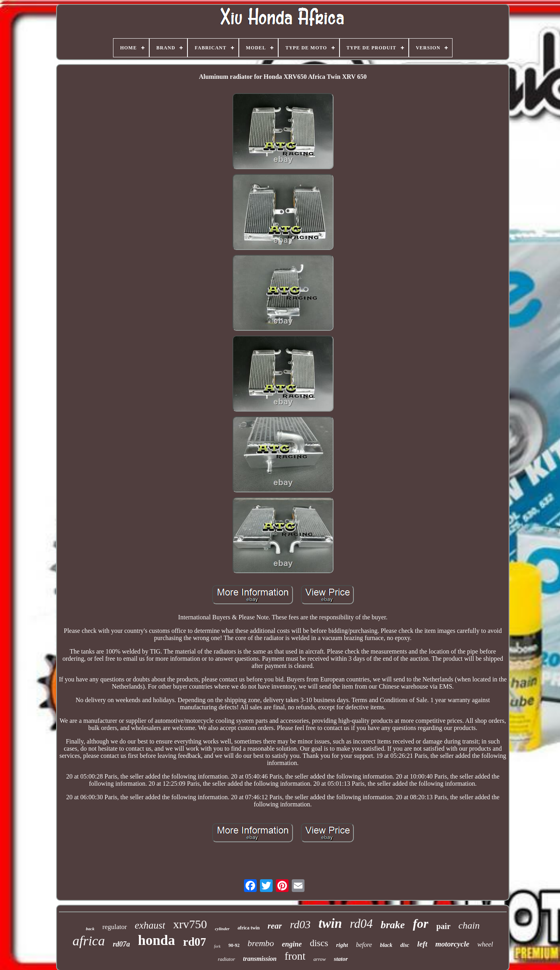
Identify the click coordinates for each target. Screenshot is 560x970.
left (422, 944)
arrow (319, 959)
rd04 (361, 924)
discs (319, 943)
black (386, 945)
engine (292, 944)
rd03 (300, 924)
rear (275, 926)
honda (156, 940)
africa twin (249, 928)
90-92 (234, 945)
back (90, 929)
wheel (485, 944)
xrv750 (190, 924)
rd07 (195, 942)
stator (341, 959)
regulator (114, 927)
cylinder (222, 929)
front (295, 956)
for (420, 923)
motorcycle (452, 944)
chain (469, 925)
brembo (261, 943)
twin (330, 923)
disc (405, 945)
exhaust (150, 925)
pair (443, 926)
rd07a (121, 944)
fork (217, 946)
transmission (260, 959)
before (364, 945)
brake (393, 925)
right (342, 945)
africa (89, 941)
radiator (226, 959)
